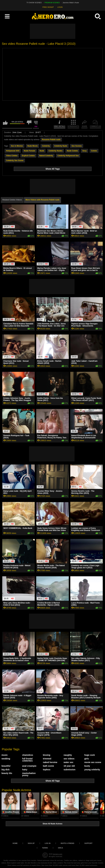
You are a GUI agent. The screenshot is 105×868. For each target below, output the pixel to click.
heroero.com (58, 854)
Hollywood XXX (13, 151)
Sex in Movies (17, 146)
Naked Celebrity (46, 156)
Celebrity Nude (61, 146)
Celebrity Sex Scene (15, 160)
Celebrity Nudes (56, 151)
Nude (42, 151)
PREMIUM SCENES (52, 3)
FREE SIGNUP (48, 7)
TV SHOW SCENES (34, 3)
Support (88, 843)
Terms (45, 848)
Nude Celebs (72, 151)
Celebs (94, 151)
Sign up (31, 843)
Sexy (84, 151)
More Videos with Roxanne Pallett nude (43, 200)
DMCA (61, 848)
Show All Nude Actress (52, 824)
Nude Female (29, 151)
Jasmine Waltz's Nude (71, 3)
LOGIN (60, 7)
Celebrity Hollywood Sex (68, 156)
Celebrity (46, 146)
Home (15, 843)
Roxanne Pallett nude (51, 140)
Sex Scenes (77, 146)
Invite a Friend (67, 843)
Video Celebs (12, 156)
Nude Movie (32, 146)
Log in (48, 843)
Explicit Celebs (28, 156)
